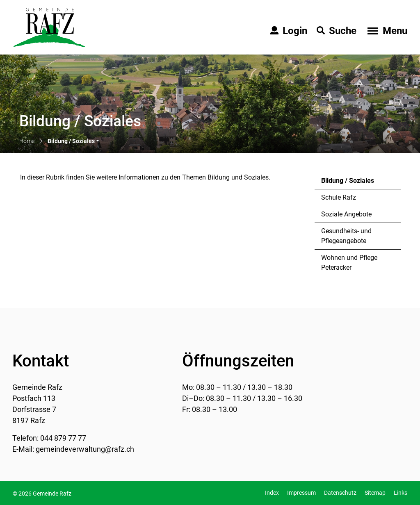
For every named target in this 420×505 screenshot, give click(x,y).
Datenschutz (340, 493)
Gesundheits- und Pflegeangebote (346, 236)
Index (272, 493)
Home (27, 141)
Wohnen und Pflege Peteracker (349, 263)
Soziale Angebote (346, 214)
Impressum (301, 493)
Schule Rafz (339, 197)
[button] (73, 142)
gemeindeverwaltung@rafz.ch (85, 449)
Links (401, 493)
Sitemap (375, 493)
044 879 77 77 (63, 438)
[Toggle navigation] (386, 31)
